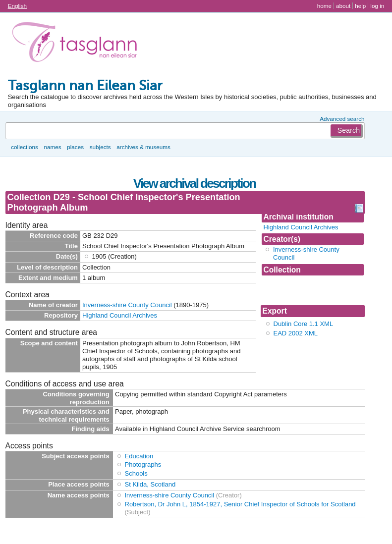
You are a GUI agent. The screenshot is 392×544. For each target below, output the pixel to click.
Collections (25, 147)
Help (360, 6)
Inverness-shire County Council (127, 305)
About (343, 6)
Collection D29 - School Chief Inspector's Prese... (310, 290)
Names (52, 147)
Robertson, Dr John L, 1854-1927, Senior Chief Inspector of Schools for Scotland (240, 504)
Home (324, 6)
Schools (136, 473)
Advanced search (342, 119)
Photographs (143, 464)
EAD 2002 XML (296, 333)
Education (139, 456)
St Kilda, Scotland (150, 484)
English (17, 6)
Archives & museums (143, 147)
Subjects (100, 147)
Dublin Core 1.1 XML (304, 324)
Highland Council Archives (301, 227)
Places (75, 147)
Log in (377, 6)
